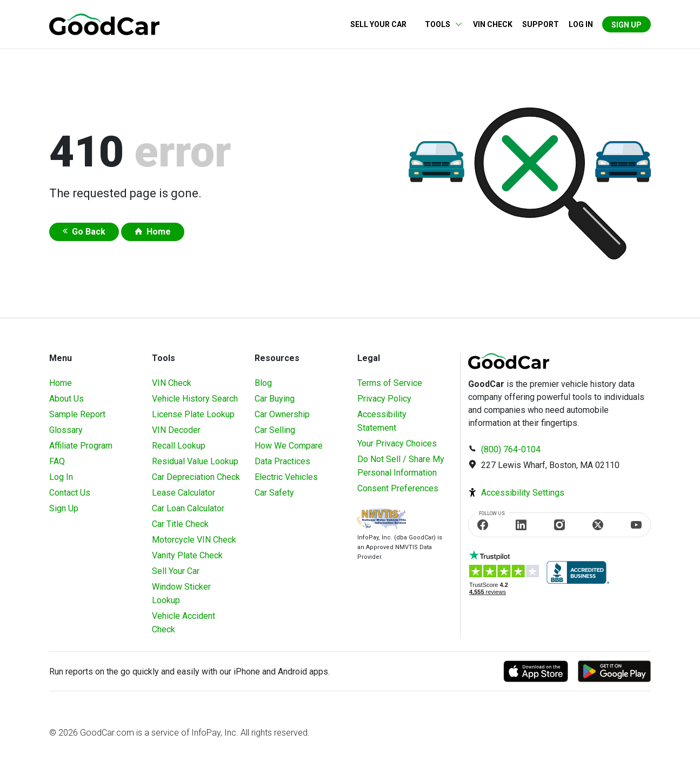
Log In (61, 477)
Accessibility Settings (523, 493)
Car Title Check (180, 524)
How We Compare (289, 446)
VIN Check (493, 24)
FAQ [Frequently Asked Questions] (57, 461)
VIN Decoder (176, 430)
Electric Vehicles (286, 477)
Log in (581, 24)
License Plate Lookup (193, 414)
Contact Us (70, 493)
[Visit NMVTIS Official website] (382, 520)
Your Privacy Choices (397, 443)
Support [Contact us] (541, 24)
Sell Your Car (378, 24)
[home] (104, 24)
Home (159, 232)
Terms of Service (390, 383)
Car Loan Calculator (188, 508)
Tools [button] (438, 24)
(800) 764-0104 (511, 449)
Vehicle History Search (195, 399)
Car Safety (274, 493)
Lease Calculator (184, 493)
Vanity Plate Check (187, 555)
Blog (263, 383)
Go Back (89, 232)
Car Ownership (282, 414)
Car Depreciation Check (196, 477)
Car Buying (275, 399)
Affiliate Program (81, 446)
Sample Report (77, 414)
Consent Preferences (398, 488)
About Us (66, 399)
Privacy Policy (384, 399)
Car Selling (275, 430)
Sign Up (626, 25)
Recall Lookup (179, 446)
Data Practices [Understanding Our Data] (282, 461)
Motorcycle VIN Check (194, 540)
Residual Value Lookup (195, 461)
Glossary (66, 430)
